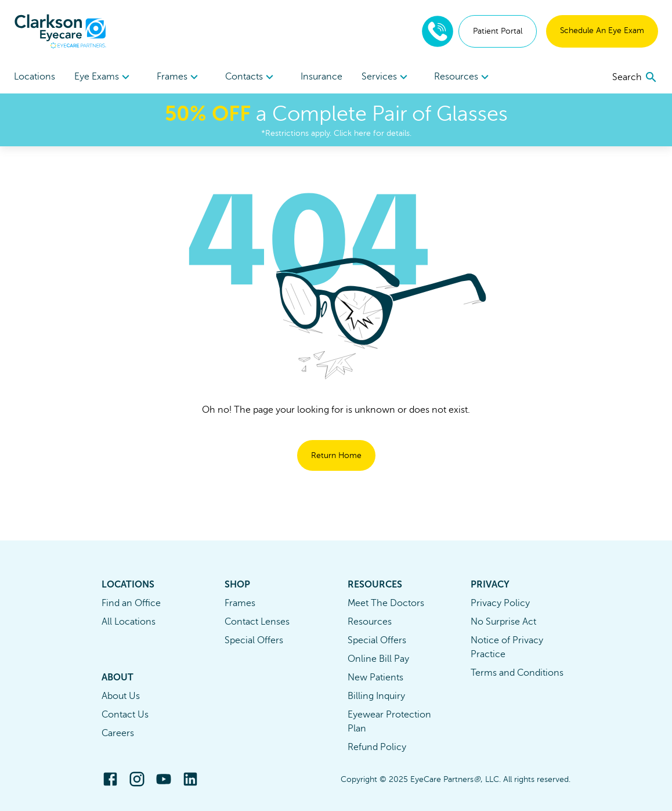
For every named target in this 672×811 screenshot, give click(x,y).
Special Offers (254, 640)
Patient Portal (498, 31)
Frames (240, 603)
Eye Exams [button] (104, 77)
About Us (121, 696)
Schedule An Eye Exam (602, 30)
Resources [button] (463, 77)
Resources (370, 622)
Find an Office (131, 603)
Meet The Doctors (386, 603)
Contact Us (125, 715)
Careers (118, 733)
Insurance (321, 77)
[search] (635, 77)
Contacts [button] (251, 77)
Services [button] (386, 77)
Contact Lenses (257, 622)
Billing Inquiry (376, 696)
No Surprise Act (503, 622)
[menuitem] (104, 77)
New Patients (375, 677)
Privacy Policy (500, 603)
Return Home (336, 455)
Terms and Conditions (517, 673)
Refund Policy (377, 747)
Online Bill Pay (378, 659)
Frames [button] (179, 77)
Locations (35, 77)
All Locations (129, 622)
